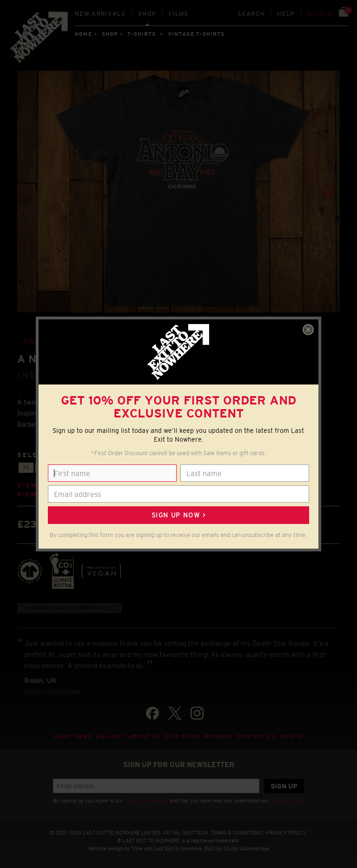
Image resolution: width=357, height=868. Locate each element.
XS (26, 467)
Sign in (320, 14)
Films (179, 14)
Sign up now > (178, 515)
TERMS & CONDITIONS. (238, 833)
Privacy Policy (286, 801)
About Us (145, 736)
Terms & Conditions (146, 801)
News (83, 736)
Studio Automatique (246, 848)
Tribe (137, 848)
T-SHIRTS (142, 34)
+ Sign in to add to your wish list (70, 608)
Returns (219, 736)
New (100, 14)
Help (286, 14)
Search (251, 14)
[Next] (330, 192)
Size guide (182, 736)
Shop (147, 14)
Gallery (110, 736)
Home (83, 34)
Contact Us (256, 736)
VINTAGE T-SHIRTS (196, 34)
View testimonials (52, 692)
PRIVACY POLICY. (287, 833)
